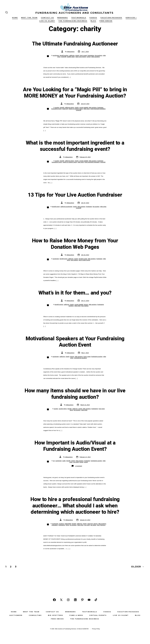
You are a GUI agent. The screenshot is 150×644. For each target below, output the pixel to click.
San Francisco (101, 525)
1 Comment (79, 466)
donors (86, 304)
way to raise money (84, 260)
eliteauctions (71, 52)
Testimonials (79, 18)
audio (64, 461)
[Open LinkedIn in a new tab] (75, 600)
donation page (83, 259)
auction (57, 107)
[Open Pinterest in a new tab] (82, 600)
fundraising (91, 55)
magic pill (65, 109)
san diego (93, 525)
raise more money (81, 57)
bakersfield (68, 524)
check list (90, 524)
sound (86, 462)
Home (15, 18)
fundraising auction (97, 357)
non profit (76, 462)
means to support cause (76, 109)
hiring (67, 525)
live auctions (98, 55)
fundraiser (100, 107)
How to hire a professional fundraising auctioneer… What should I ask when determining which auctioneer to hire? (75, 506)
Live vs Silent (47, 21)
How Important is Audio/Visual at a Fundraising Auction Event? (75, 446)
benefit (62, 107)
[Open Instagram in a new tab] (68, 600)
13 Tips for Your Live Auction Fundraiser (75, 195)
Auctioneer (16, 615)
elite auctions (93, 107)
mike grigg (87, 109)
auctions (61, 524)
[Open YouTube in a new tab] (89, 600)
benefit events (59, 304)
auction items (63, 409)
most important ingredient (98, 109)
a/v (54, 461)
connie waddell (84, 107)
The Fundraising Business (73, 21)
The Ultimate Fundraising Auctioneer (75, 44)
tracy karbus (74, 260)
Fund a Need (76, 615)
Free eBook (106, 21)
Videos (93, 18)
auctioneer (56, 55)
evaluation (55, 525)
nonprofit (64, 57)
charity (77, 55)
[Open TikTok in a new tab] (96, 600)
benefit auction (64, 55)
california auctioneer (66, 207)
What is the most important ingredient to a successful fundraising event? (75, 146)
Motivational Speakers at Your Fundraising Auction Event (75, 342)
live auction (96, 207)
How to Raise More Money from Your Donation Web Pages (75, 244)
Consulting (35, 615)
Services (131, 18)
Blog (93, 21)
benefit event (56, 207)
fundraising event (56, 109)
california (72, 55)
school (89, 57)
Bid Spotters (56, 615)
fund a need (83, 55)
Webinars (63, 18)
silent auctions (95, 57)
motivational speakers (80, 358)
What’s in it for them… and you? (75, 293)
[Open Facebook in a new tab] (54, 600)
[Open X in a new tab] (61, 600)
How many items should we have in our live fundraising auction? (75, 394)
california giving (69, 107)
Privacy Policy (96, 629)
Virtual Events (98, 615)
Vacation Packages (111, 18)
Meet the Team (29, 18)
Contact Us (47, 18)
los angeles (73, 525)
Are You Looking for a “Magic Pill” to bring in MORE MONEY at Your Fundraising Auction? (75, 93)
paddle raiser (71, 57)
